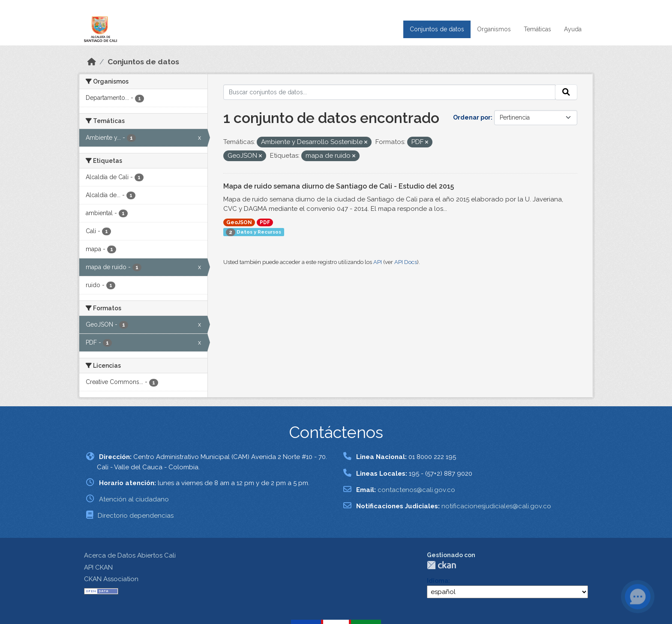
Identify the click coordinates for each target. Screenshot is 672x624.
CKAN (441, 565)
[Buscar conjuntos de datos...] (390, 92)
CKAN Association (111, 579)
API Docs (406, 262)
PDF (265, 222)
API (378, 262)
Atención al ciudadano (134, 499)
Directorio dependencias (136, 516)
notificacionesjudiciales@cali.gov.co (496, 506)
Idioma (438, 581)
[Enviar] (566, 92)
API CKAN (98, 567)
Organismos (494, 29)
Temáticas (537, 29)
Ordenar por (472, 117)
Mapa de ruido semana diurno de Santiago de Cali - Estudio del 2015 (339, 186)
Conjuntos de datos (437, 29)
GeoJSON (239, 222)
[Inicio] (92, 62)
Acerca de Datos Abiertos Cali (130, 555)
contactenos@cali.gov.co (416, 490)
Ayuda (573, 29)
